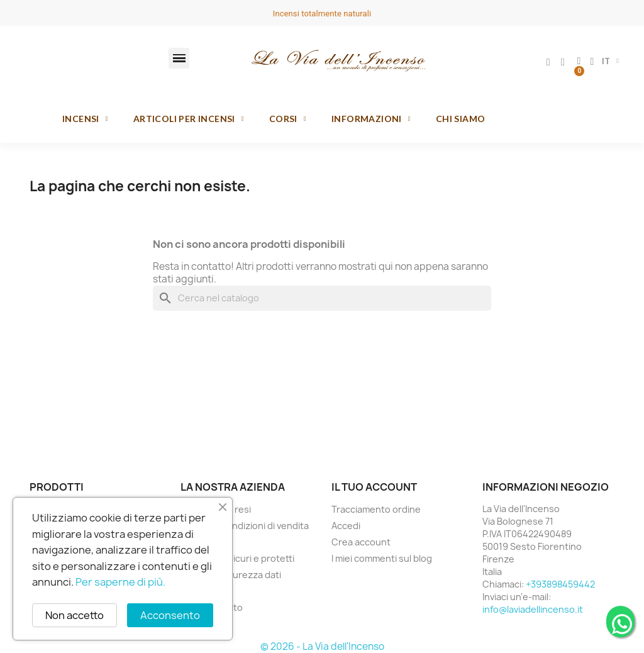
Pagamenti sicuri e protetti (237, 558)
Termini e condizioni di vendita (245, 526)
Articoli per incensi (189, 119)
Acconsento (170, 615)
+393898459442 (560, 584)
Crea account (361, 542)
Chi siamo (461, 119)
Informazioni (371, 119)
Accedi (346, 526)
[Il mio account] (548, 62)
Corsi (288, 119)
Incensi (85, 119)
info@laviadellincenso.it (533, 609)
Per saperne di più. (120, 582)
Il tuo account (374, 487)
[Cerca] (322, 298)
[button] (179, 58)
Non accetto (75, 615)
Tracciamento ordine (376, 509)
